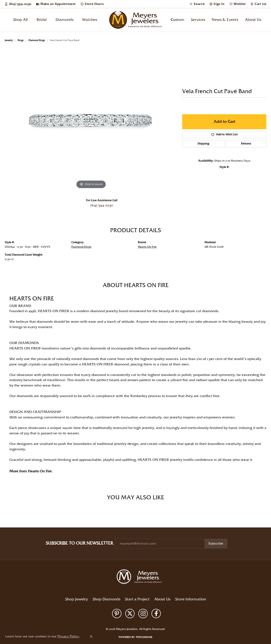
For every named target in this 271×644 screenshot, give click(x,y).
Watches (90, 20)
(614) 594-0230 (102, 205)
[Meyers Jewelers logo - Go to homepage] (136, 20)
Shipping (203, 144)
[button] (197, 4)
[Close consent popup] (91, 636)
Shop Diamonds (106, 599)
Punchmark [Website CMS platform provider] (144, 637)
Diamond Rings (37, 40)
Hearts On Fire (147, 247)
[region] (91, 120)
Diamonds (64, 20)
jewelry (9, 40)
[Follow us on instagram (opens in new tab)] (143, 614)
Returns (246, 144)
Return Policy (97, 621)
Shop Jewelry (77, 599)
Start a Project (137, 599)
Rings (21, 40)
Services (198, 20)
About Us (253, 20)
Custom (177, 20)
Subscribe (216, 544)
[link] (18, 4)
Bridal (42, 20)
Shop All (20, 20)
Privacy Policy (117, 621)
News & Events (225, 20)
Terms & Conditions (140, 621)
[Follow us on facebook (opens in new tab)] (156, 614)
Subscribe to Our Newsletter (79, 543)
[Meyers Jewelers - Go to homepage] (140, 577)
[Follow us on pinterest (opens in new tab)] (117, 614)
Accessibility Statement (169, 621)
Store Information (191, 599)
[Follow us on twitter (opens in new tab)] (130, 614)
